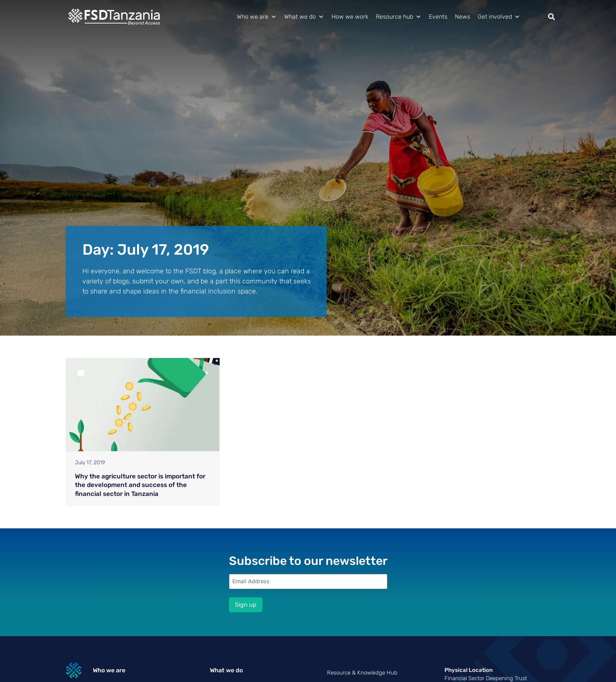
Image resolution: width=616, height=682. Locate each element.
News (463, 17)
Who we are (257, 17)
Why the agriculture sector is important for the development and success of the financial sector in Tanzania (140, 485)
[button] (552, 17)
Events (438, 17)
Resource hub (399, 17)
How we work (350, 17)
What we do (304, 17)
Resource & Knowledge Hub (362, 673)
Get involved (499, 17)
